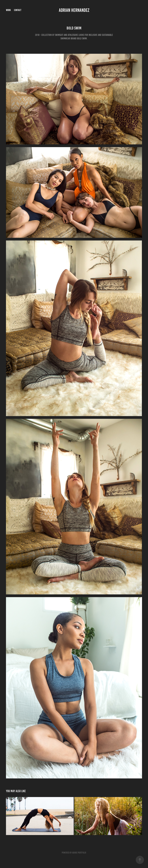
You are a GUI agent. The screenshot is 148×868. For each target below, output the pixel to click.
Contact (18, 10)
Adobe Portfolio (79, 853)
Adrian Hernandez (74, 10)
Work (8, 10)
